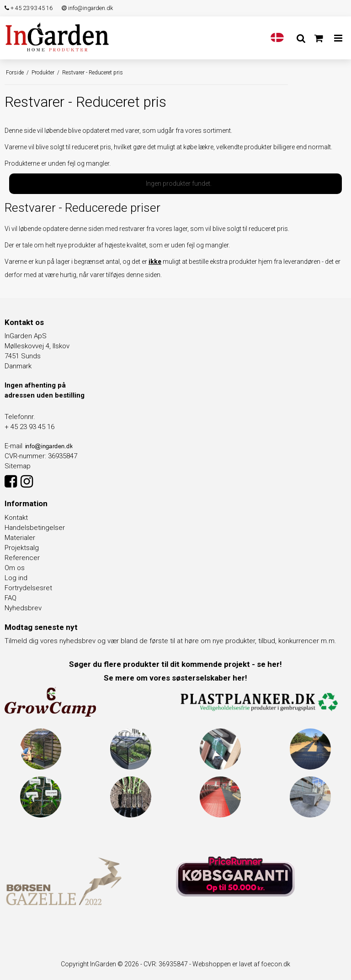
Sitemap (18, 466)
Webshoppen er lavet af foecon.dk (241, 964)
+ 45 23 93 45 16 (29, 8)
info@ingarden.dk (87, 8)
